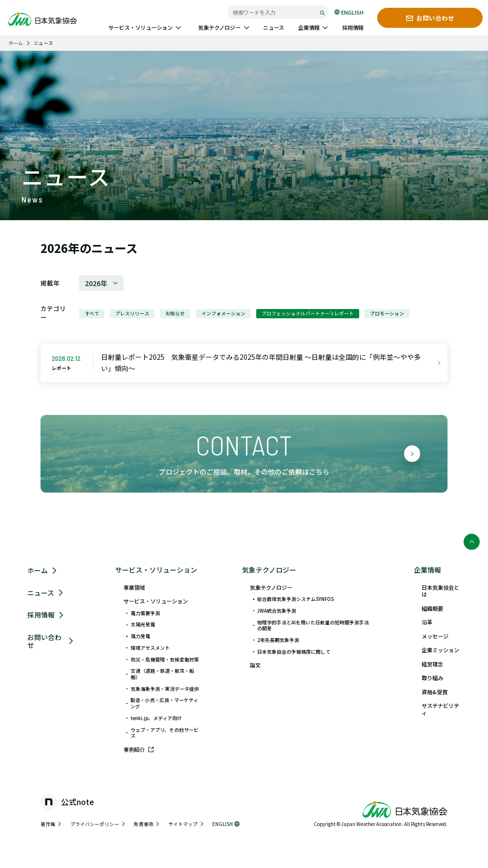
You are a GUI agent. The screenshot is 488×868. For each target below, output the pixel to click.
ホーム (16, 43)
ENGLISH (349, 12)
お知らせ (175, 313)
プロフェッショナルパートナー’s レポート (308, 313)
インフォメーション (224, 313)
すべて (92, 313)
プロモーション (387, 313)
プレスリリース (132, 313)
